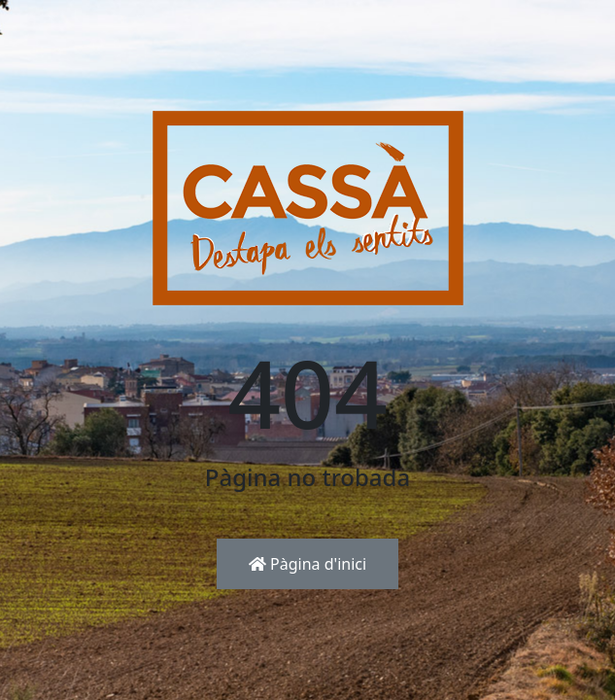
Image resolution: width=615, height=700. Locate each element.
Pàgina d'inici (307, 564)
